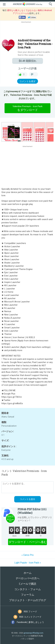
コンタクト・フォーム (28, 589)
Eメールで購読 (28, 584)
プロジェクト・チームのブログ (28, 600)
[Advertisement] (27, 31)
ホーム (28, 573)
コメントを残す (28, 81)
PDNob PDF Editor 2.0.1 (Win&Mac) (32, 511)
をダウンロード (28, 108)
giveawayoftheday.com (33, 633)
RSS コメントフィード (30, 617)
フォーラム (28, 595)
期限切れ (28, 61)
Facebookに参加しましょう (30, 622)
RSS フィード (30, 612)
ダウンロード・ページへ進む (28, 542)
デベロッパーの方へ (28, 578)
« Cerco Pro (28, 555)
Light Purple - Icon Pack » (28, 563)
